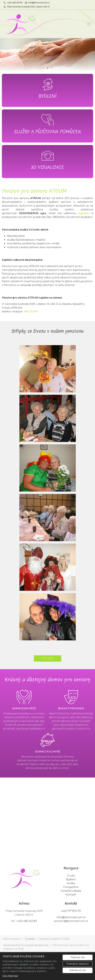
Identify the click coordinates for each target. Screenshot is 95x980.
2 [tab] (48, 68)
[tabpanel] (47, 55)
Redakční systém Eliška (54, 939)
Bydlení (71, 879)
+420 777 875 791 (71, 911)
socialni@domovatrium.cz (71, 921)
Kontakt (71, 895)
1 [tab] (43, 68)
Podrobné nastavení (78, 964)
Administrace (12, 939)
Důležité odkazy (71, 891)
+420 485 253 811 (27, 921)
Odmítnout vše (78, 970)
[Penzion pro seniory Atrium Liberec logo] (20, 24)
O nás (71, 876)
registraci (84, 213)
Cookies (30, 939)
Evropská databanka (35, 945)
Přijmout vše (78, 957)
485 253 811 (31, 312)
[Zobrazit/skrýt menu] (89, 24)
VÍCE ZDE (47, 658)
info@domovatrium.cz (71, 917)
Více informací (10, 976)
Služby (71, 883)
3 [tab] (52, 68)
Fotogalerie (71, 887)
